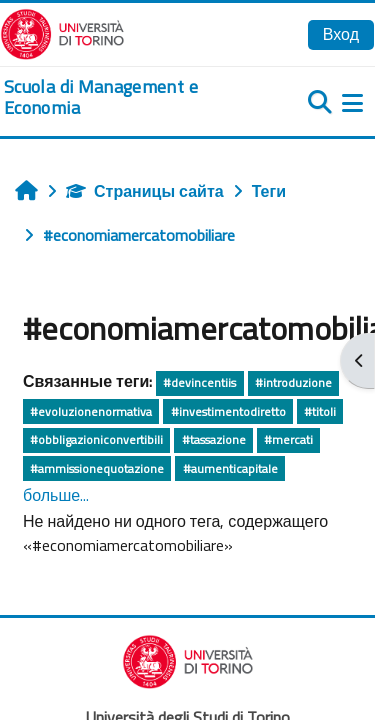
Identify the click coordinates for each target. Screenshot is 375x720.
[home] (125, 97)
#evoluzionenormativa (91, 411)
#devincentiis (199, 382)
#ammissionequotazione (97, 468)
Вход (341, 34)
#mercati (288, 439)
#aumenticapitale (230, 468)
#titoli (320, 411)
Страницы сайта (145, 191)
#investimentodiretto (228, 411)
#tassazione (214, 439)
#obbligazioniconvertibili (96, 439)
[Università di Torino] (62, 32)
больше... (56, 495)
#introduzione (293, 382)
